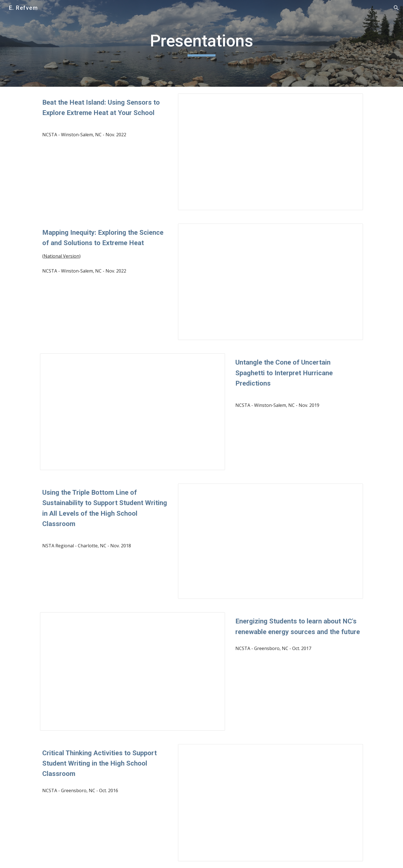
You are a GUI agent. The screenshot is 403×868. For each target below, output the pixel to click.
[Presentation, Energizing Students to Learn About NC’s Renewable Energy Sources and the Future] (133, 671)
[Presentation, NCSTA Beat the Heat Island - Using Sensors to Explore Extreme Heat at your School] (270, 152)
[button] (396, 8)
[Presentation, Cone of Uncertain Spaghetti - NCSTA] (133, 412)
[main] (201, 43)
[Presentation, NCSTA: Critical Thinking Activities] (270, 803)
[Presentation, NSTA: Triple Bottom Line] (270, 541)
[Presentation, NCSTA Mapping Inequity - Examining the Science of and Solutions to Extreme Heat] (270, 282)
